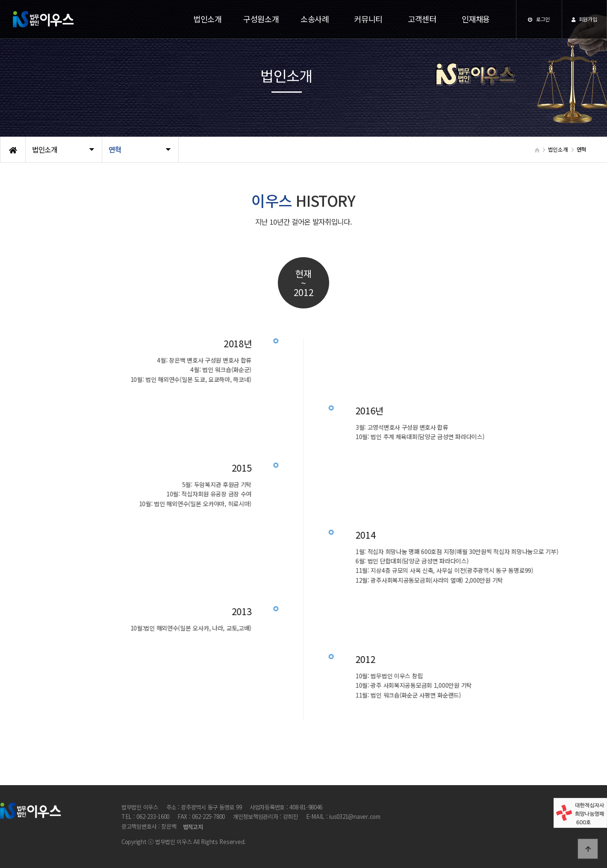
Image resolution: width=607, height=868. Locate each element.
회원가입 (584, 19)
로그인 (539, 19)
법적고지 (193, 827)
